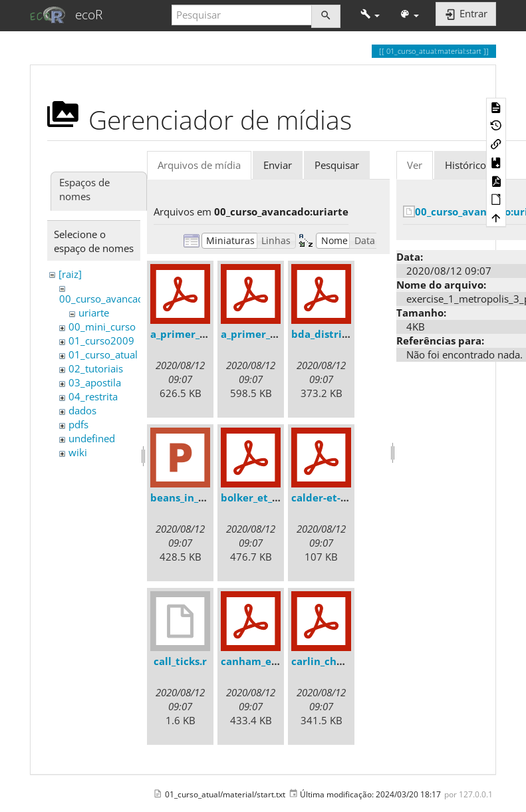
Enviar (278, 165)
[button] (370, 15)
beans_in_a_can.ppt (198, 497)
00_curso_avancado (104, 299)
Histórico (465, 165)
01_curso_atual (103, 354)
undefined (92, 438)
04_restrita (93, 396)
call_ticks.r (180, 661)
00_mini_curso (102, 327)
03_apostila (95, 382)
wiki (78, 452)
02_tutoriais (96, 368)
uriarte (94, 313)
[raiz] (70, 274)
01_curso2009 (101, 340)
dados (82, 410)
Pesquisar (337, 165)
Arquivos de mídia (199, 165)
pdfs (78, 424)
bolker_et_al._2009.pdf (276, 497)
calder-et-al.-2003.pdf (345, 497)
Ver (415, 165)
